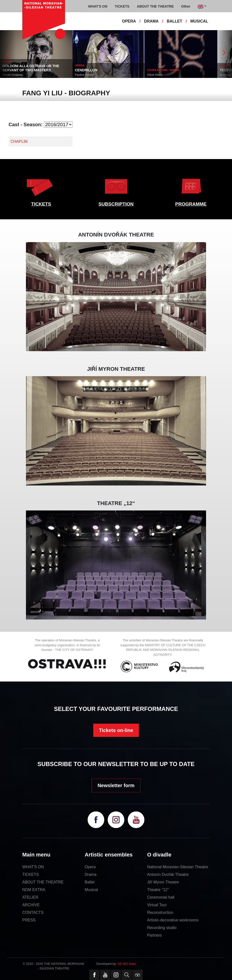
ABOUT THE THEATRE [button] (155, 6)
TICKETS (41, 204)
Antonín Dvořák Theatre (168, 875)
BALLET (174, 21)
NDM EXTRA (34, 890)
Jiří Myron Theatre (163, 882)
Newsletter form (116, 785)
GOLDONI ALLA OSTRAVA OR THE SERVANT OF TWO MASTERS (31, 68)
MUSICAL (199, 21)
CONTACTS (33, 912)
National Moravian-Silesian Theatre (178, 867)
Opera (90, 867)
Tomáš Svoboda (12, 75)
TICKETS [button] (122, 6)
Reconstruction (160, 912)
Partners (154, 935)
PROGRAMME (191, 204)
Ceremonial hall (161, 897)
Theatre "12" (158, 890)
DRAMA (151, 21)
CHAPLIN (19, 142)
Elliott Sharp (155, 75)
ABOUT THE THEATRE (43, 882)
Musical (91, 890)
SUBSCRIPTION (116, 204)
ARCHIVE (31, 905)
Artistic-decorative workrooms (173, 920)
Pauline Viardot (84, 75)
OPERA (129, 21)
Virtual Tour (157, 905)
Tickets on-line (116, 730)
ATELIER (30, 897)
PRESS (29, 920)
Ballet (90, 882)
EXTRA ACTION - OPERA (163, 70)
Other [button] (186, 6)
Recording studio (162, 928)
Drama (91, 875)
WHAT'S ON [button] (98, 6)
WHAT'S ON (33, 867)
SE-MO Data (127, 964)
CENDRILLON (86, 70)
